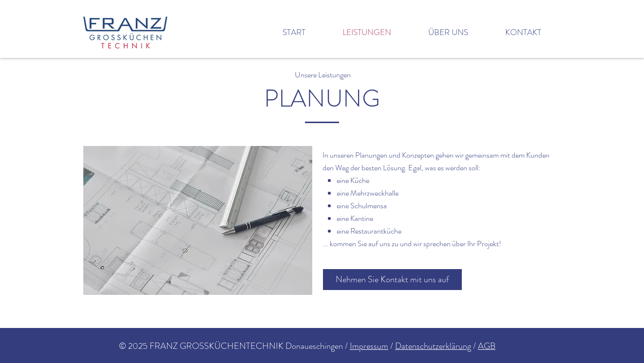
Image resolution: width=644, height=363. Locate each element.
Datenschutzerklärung (433, 346)
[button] (198, 220)
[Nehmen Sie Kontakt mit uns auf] (392, 280)
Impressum (369, 346)
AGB (487, 346)
